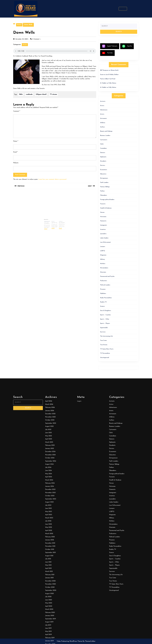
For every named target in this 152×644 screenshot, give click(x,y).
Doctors (103, 165)
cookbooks (29, 94)
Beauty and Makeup (106, 131)
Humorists (103, 221)
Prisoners (103, 289)
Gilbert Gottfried (110, 79)
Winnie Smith (115, 70)
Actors (19, 25)
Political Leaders (105, 285)
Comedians (103, 148)
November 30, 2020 (22, 39)
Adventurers (104, 110)
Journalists (103, 234)
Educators (103, 174)
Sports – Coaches (105, 315)
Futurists (103, 204)
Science (102, 306)
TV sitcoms (53, 94)
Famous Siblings (105, 187)
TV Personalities (105, 353)
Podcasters (104, 281)
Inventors (103, 229)
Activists (103, 101)
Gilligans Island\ (41, 94)
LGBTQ (103, 251)
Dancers (103, 153)
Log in (79, 641)
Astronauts (103, 118)
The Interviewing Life (106, 336)
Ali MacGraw (54, 219)
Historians (103, 217)
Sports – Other (105, 319)
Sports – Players (105, 323)
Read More (51, 223)
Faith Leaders (104, 182)
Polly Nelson (112, 83)
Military (103, 259)
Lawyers (103, 247)
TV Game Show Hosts (107, 349)
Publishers (103, 294)
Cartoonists (104, 140)
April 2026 (49, 641)
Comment (17, 111)
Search (123, 9)
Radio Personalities (106, 298)
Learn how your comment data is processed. (52, 179)
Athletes (103, 123)
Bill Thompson (58, 220)
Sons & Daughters (106, 311)
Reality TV (103, 302)
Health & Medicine (106, 208)
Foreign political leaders (107, 200)
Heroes (102, 212)
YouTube (107, 53)
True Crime (103, 340)
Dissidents (103, 161)
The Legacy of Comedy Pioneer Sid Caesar (52, 220)
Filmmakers (104, 195)
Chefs (102, 144)
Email (15, 152)
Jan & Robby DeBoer (112, 75)
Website (16, 163)
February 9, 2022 (54, 220)
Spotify (127, 46)
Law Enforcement (105, 242)
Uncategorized (105, 358)
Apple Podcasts (110, 46)
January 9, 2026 (51, 220)
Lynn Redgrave (57, 219)
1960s (21, 94)
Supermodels (104, 328)
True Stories (104, 345)
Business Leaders (105, 136)
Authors (103, 127)
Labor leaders (104, 238)
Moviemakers (104, 268)
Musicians (103, 272)
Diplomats (103, 157)
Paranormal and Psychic (107, 276)
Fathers (102, 191)
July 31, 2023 (57, 220)
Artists (102, 114)
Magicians (103, 255)
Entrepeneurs (104, 178)
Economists (104, 170)
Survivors (103, 332)
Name (16, 141)
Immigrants (104, 225)
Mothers (103, 264)
